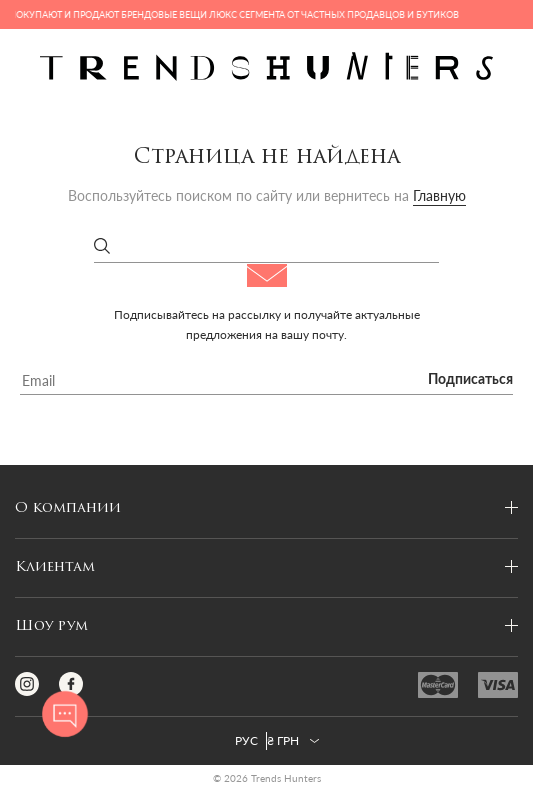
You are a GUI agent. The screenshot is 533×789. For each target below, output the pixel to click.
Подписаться (470, 380)
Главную (439, 195)
